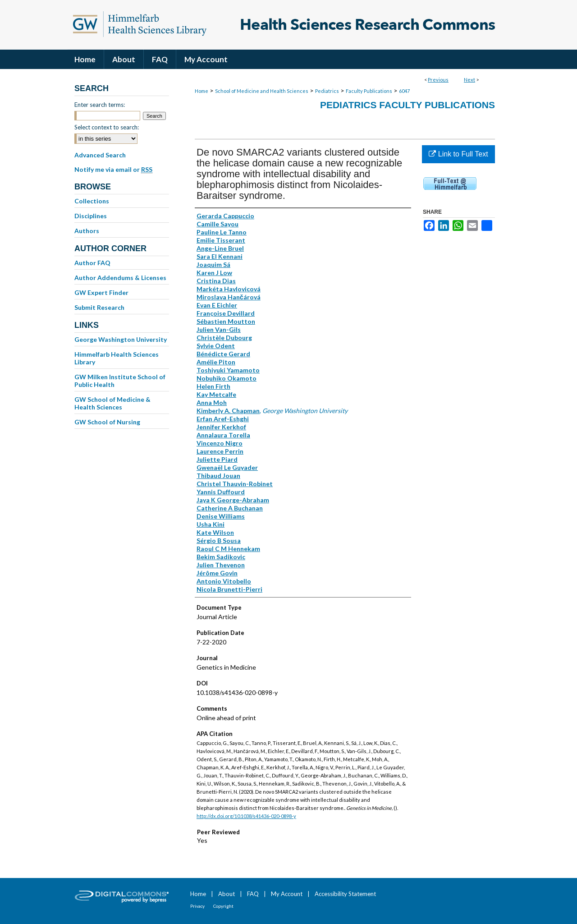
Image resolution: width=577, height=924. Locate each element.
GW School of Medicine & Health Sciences (112, 403)
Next (469, 80)
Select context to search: (107, 127)
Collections (92, 201)
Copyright (223, 906)
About (227, 894)
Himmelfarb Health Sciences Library (117, 358)
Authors (87, 231)
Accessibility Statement (345, 894)
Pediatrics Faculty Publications (408, 105)
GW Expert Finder (101, 292)
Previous (438, 80)
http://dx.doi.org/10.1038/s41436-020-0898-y (246, 816)
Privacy (197, 906)
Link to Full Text (458, 154)
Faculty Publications (369, 91)
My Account (287, 894)
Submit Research (99, 307)
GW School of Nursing (107, 422)
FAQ (253, 894)
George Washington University (121, 339)
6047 (404, 91)
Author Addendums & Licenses (120, 278)
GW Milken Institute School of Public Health (120, 381)
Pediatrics (327, 91)
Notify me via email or (113, 170)
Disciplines (91, 216)
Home (201, 91)
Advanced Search (100, 155)
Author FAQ (92, 263)
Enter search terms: (100, 105)
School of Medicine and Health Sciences (262, 91)
